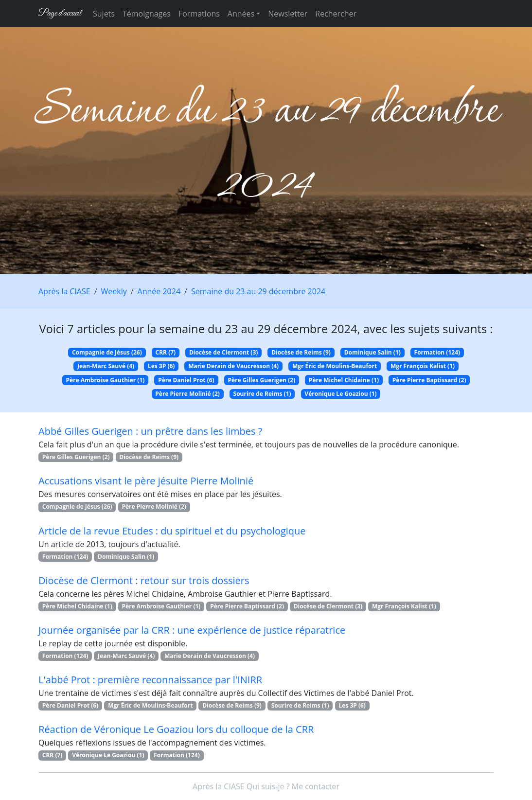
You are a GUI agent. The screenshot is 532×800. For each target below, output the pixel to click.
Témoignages (147, 14)
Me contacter (316, 786)
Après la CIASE (64, 291)
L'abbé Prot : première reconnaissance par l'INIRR (150, 680)
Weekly (114, 291)
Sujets (104, 14)
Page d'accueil (60, 13)
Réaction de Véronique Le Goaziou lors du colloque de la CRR (176, 729)
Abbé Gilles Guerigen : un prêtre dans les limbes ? (150, 431)
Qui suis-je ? (268, 786)
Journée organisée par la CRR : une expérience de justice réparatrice (192, 630)
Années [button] (241, 14)
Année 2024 (159, 291)
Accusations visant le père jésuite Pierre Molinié (146, 481)
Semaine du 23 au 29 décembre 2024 (258, 291)
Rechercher (336, 14)
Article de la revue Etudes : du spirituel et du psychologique (172, 531)
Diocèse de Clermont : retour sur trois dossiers (144, 580)
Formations (199, 14)
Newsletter (288, 14)
